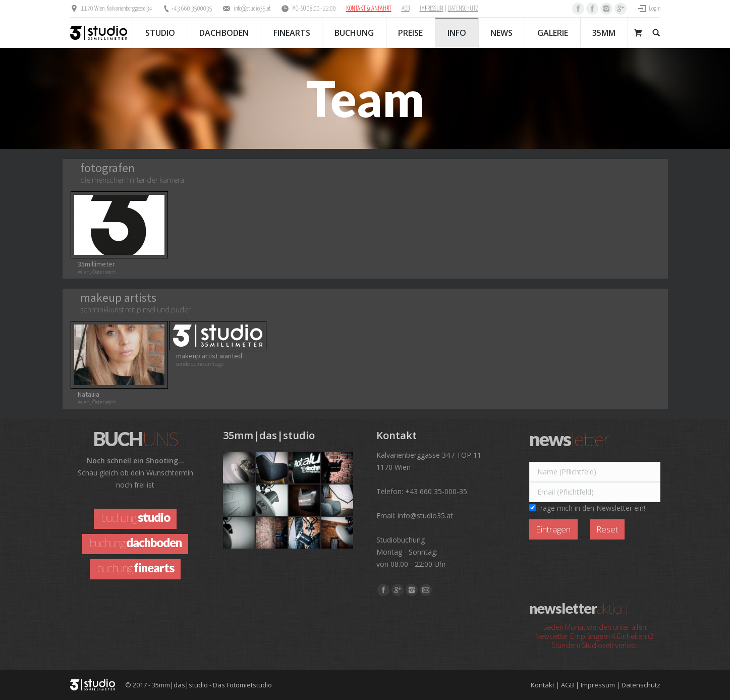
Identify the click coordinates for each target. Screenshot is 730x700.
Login (655, 9)
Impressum (598, 685)
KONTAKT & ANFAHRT (369, 9)
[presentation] (606, 564)
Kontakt (543, 685)
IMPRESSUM (432, 9)
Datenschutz (641, 685)
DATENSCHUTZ (463, 9)
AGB (406, 9)
